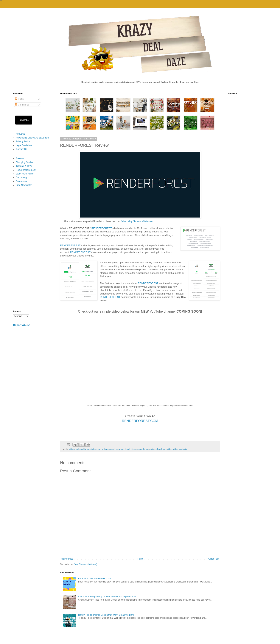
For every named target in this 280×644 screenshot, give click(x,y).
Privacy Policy (23, 141)
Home (141, 559)
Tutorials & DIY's (24, 166)
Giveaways (21, 181)
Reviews (20, 158)
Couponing (21, 177)
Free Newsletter (24, 185)
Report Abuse (22, 325)
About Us (20, 134)
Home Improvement (26, 170)
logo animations (111, 449)
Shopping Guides (24, 162)
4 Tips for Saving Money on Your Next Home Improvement (107, 597)
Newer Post (67, 559)
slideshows (161, 449)
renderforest (143, 449)
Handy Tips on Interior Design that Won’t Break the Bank (106, 615)
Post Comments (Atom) (85, 564)
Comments (22, 105)
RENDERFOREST (102, 228)
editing (72, 449)
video (170, 449)
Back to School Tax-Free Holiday (94, 579)
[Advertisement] (33, 248)
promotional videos (128, 449)
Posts (19, 99)
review (152, 449)
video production (180, 449)
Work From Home (25, 174)
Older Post (214, 559)
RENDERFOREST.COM (140, 421)
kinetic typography (95, 449)
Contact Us (21, 149)
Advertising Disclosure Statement (32, 138)
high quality (81, 449)
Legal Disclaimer (24, 145)
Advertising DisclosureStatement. (137, 221)
